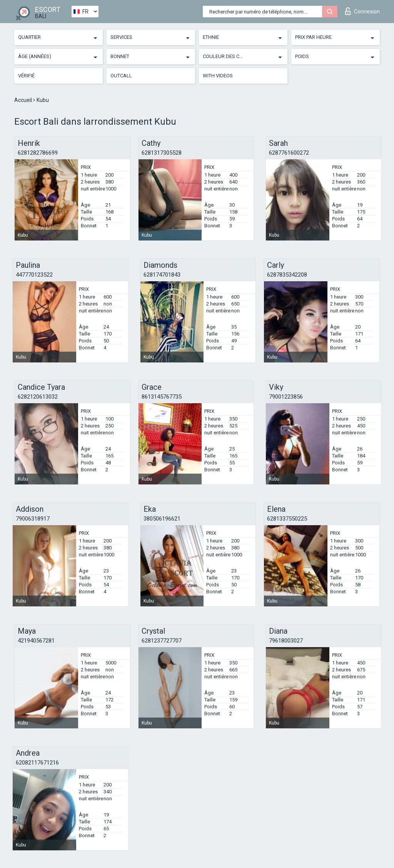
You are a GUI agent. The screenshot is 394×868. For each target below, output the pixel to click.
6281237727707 (162, 641)
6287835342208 (287, 275)
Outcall (121, 76)
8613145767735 (162, 397)
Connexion (362, 11)
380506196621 (162, 519)
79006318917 (33, 519)
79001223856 (286, 397)
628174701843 (162, 275)
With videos (218, 76)
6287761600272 (289, 153)
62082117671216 (37, 763)
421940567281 (36, 641)
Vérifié (26, 76)
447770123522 (34, 275)
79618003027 (286, 641)
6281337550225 (287, 519)
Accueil (24, 100)
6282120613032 (38, 397)
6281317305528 (162, 153)
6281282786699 (38, 153)
